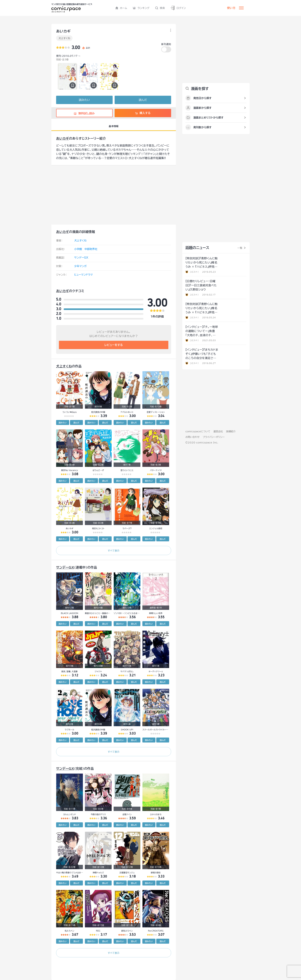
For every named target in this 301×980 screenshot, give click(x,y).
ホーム (121, 8)
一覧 (240, 248)
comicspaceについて (198, 431)
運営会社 (218, 431)
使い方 (231, 8)
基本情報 (114, 126)
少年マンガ (80, 266)
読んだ (143, 100)
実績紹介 (231, 431)
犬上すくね (64, 38)
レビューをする (114, 345)
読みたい (84, 100)
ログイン (178, 8)
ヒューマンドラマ (83, 275)
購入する (143, 113)
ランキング (141, 8)
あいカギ (63, 138)
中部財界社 (91, 249)
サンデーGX (81, 258)
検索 (160, 8)
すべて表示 (114, 550)
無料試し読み (84, 113)
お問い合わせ (192, 437)
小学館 (78, 249)
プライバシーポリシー (214, 437)
